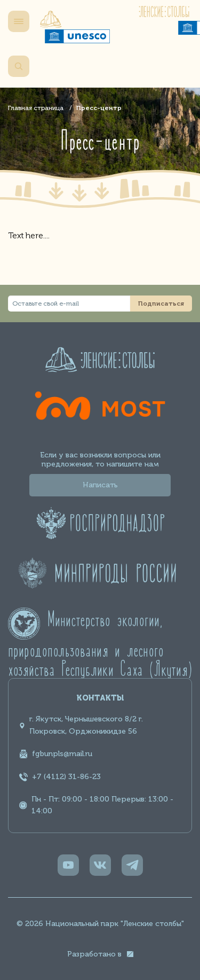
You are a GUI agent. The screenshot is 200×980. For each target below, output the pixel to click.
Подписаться (161, 304)
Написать (100, 485)
